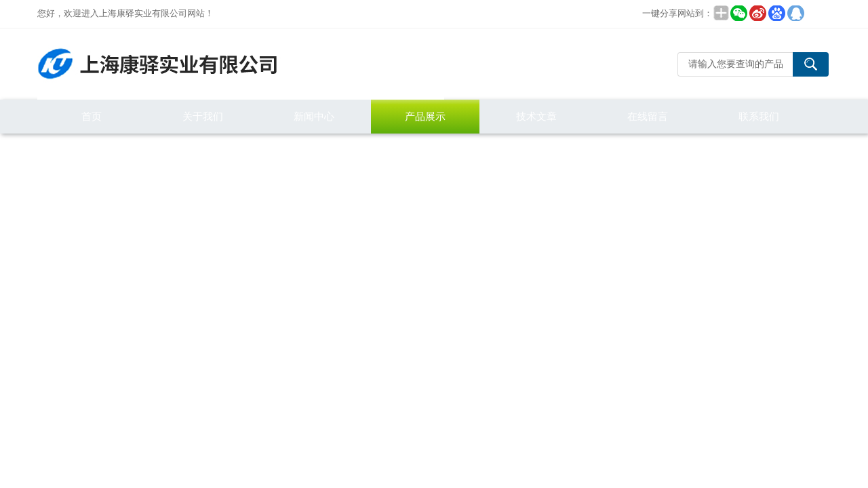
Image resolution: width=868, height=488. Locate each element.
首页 (92, 116)
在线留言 (648, 116)
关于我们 (203, 116)
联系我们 (759, 116)
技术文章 (536, 116)
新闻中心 (314, 116)
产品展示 (425, 116)
